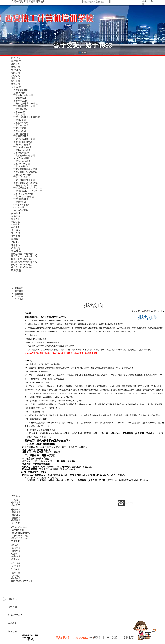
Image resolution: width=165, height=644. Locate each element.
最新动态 (15, 78)
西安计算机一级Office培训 (26, 172)
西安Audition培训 (22, 164)
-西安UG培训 (17, 530)
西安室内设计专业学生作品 (24, 254)
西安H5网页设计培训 (23, 194)
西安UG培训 (19, 93)
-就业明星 (16, 551)
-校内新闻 (16, 509)
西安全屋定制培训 (22, 109)
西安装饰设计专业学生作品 (24, 262)
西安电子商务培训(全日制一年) (28, 188)
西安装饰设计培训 (22, 98)
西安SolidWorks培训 (23, 95)
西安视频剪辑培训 (22, 153)
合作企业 (15, 224)
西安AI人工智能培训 (23, 145)
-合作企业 (16, 553)
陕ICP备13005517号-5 (22, 581)
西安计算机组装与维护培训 (26, 183)
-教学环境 (16, 502)
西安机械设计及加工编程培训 (27, 117)
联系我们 (16, 270)
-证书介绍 (16, 563)
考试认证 (16, 230)
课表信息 (15, 245)
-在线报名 (16, 556)
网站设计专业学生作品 (22, 265)
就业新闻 (15, 81)
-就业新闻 (16, 518)
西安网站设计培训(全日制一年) (28, 191)
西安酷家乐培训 (21, 123)
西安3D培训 (19, 114)
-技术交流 (16, 578)
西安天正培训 (20, 128)
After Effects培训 (21, 158)
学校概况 (16, 61)
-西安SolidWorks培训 (21, 533)
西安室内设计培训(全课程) (26, 104)
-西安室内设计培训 (20, 538)
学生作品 (16, 251)
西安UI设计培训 (21, 166)
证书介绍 (15, 233)
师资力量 (15, 219)
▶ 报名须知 (17, 288)
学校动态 (16, 70)
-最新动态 (16, 515)
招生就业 (16, 213)
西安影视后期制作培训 (24, 155)
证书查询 (15, 236)
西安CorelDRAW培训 (24, 147)
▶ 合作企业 (17, 296)
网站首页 (16, 58)
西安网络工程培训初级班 (25, 186)
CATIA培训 (19, 207)
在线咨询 (95, 637)
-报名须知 (16, 545)
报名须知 (15, 216)
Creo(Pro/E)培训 (21, 205)
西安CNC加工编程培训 (24, 196)
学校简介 (15, 64)
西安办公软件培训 (22, 90)
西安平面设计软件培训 (24, 139)
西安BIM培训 (20, 120)
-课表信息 (16, 576)
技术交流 (15, 248)
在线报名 (15, 227)
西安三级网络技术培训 (24, 180)
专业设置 (16, 87)
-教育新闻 (16, 520)
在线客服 (12, 599)
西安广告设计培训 (22, 134)
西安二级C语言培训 (23, 177)
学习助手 (16, 239)
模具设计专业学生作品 (22, 267)
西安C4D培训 (20, 131)
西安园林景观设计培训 (24, 106)
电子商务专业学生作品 (22, 259)
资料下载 (15, 242)
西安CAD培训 (20, 112)
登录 (144, 1)
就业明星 (15, 222)
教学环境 (15, 67)
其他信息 (15, 76)
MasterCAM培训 (21, 210)
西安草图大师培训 (22, 125)
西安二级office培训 (22, 175)
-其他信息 (16, 512)
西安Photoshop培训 (23, 142)
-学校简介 (16, 500)
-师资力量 (16, 548)
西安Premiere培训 (22, 161)
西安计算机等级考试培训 (25, 169)
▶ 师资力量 (17, 291)
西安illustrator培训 (22, 150)
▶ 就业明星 (17, 294)
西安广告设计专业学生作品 (24, 256)
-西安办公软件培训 (20, 527)
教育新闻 (15, 84)
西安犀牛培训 (20, 202)
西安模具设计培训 (22, 199)
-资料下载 (16, 573)
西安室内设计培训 (22, 101)
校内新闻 (15, 73)
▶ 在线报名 (17, 299)
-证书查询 (16, 566)
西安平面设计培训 (22, 136)
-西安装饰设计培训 (20, 536)
